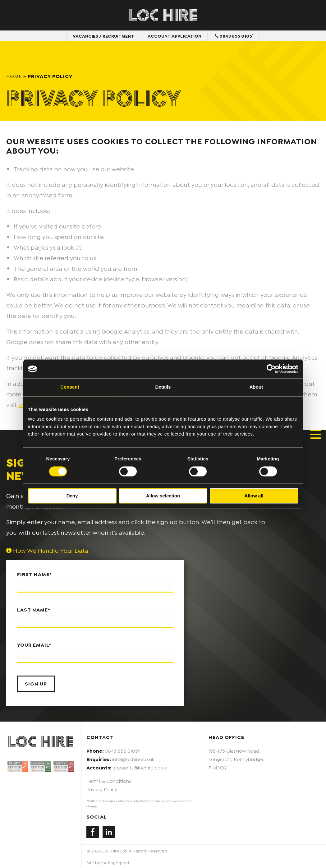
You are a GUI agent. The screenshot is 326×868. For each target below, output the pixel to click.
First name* (95, 582)
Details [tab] (163, 387)
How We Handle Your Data (47, 550)
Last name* (95, 617)
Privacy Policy (102, 789)
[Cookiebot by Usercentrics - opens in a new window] (271, 369)
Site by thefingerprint (108, 862)
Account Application (174, 36)
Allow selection (163, 496)
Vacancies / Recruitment (103, 36)
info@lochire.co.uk (133, 759)
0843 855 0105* (122, 750)
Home (14, 76)
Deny (72, 496)
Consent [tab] (70, 387)
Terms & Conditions (109, 780)
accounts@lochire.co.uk (140, 767)
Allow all (254, 496)
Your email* (95, 652)
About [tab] (256, 387)
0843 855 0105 (234, 35)
